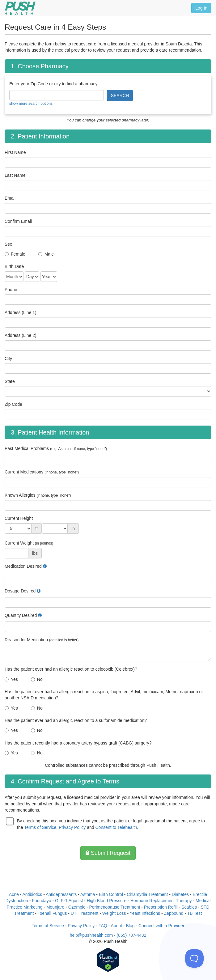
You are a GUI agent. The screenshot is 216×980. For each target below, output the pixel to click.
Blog (130, 926)
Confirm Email (18, 221)
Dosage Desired (20, 591)
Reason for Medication (42, 640)
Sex (8, 244)
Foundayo (41, 901)
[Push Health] (20, 8)
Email (10, 198)
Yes (14, 679)
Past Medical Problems (56, 448)
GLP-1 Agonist (69, 901)
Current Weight (29, 543)
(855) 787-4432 (132, 935)
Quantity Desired (21, 615)
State (10, 381)
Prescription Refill (161, 907)
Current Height (19, 518)
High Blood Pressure (107, 901)
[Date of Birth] (14, 277)
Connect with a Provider (161, 926)
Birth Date (14, 266)
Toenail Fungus (52, 913)
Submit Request (108, 853)
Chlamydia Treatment (147, 894)
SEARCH (120, 95)
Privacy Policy (72, 827)
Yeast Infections (145, 913)
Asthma (88, 894)
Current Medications (42, 472)
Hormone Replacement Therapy (161, 901)
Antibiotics (32, 894)
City (8, 358)
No (40, 679)
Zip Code (13, 404)
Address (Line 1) (21, 312)
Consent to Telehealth (116, 827)
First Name (15, 152)
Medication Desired (23, 566)
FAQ (103, 926)
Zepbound (174, 913)
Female (18, 254)
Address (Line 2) (21, 335)
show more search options (31, 104)
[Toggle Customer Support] (194, 958)
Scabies (189, 907)
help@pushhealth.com (91, 935)
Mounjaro (55, 907)
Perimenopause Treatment (114, 907)
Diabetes (180, 894)
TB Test (195, 913)
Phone (11, 290)
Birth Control (111, 894)
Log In (201, 8)
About (116, 926)
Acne (14, 894)
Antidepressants (61, 894)
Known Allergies (38, 495)
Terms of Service (40, 827)
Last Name (15, 175)
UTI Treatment (85, 913)
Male (49, 254)
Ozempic (77, 907)
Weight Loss (114, 913)
